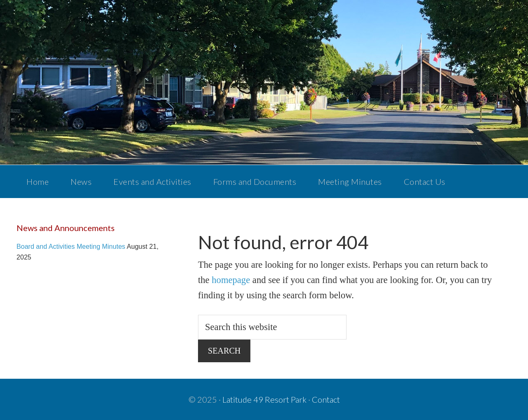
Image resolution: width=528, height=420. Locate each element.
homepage (231, 280)
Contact (326, 399)
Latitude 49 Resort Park (264, 399)
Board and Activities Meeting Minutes (71, 246)
